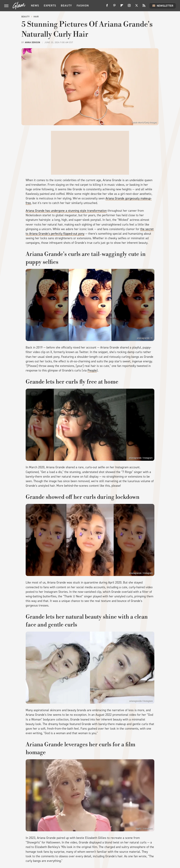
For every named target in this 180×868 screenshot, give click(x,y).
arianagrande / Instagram (141, 701)
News (35, 6)
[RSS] (144, 7)
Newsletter (163, 6)
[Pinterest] (114, 7)
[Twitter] (137, 7)
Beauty (66, 6)
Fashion (83, 6)
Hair (36, 17)
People (92, 370)
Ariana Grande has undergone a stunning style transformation (66, 211)
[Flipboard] (122, 7)
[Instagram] (129, 7)
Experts (50, 6)
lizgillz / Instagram (144, 829)
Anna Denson (33, 42)
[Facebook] (107, 7)
